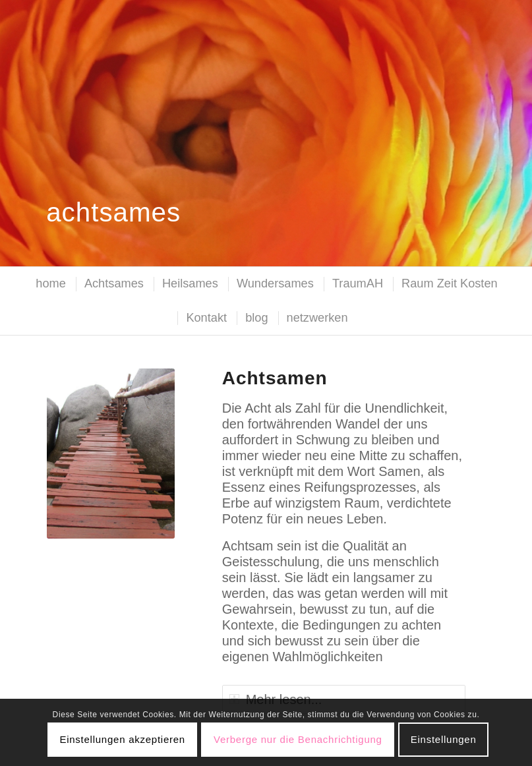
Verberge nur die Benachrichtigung (298, 739)
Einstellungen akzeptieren (122, 739)
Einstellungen (444, 739)
